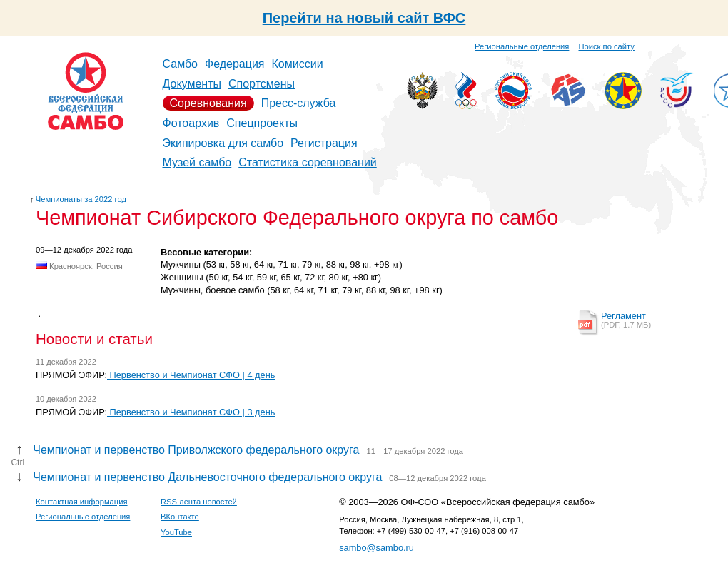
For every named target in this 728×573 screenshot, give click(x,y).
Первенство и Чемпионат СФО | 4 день (191, 375)
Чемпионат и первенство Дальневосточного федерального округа (207, 477)
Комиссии (298, 64)
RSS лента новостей (199, 502)
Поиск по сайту (607, 46)
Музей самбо (197, 162)
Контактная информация (82, 502)
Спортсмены (262, 84)
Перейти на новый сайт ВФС (364, 18)
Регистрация (324, 143)
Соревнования (208, 103)
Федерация (235, 64)
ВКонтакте (180, 517)
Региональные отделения (522, 46)
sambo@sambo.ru (376, 548)
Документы (192, 84)
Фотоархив (191, 123)
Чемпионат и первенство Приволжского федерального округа (196, 450)
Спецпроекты (262, 123)
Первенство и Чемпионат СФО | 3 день (191, 412)
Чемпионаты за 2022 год (81, 199)
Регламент (623, 316)
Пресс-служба (299, 103)
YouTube (176, 532)
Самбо (181, 64)
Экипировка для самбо (223, 143)
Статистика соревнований (308, 162)
